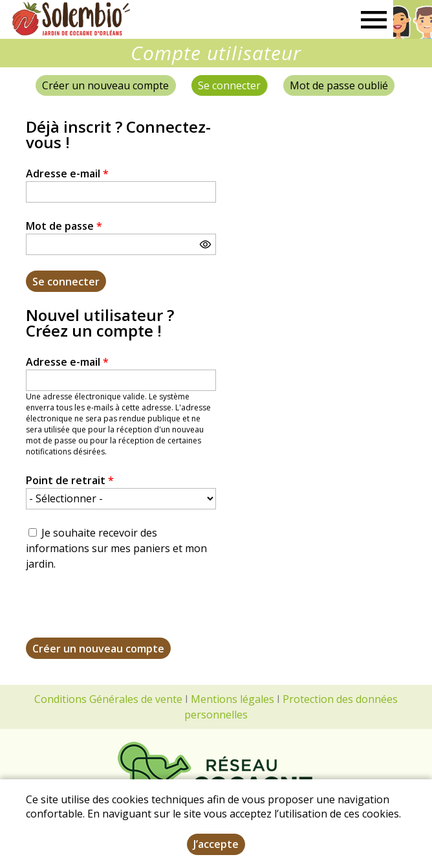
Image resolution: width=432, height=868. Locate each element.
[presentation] (124, 612)
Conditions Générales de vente (108, 699)
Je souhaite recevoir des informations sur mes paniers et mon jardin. (116, 548)
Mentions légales (232, 699)
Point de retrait (70, 480)
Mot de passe (64, 226)
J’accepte (216, 844)
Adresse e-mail (67, 173)
